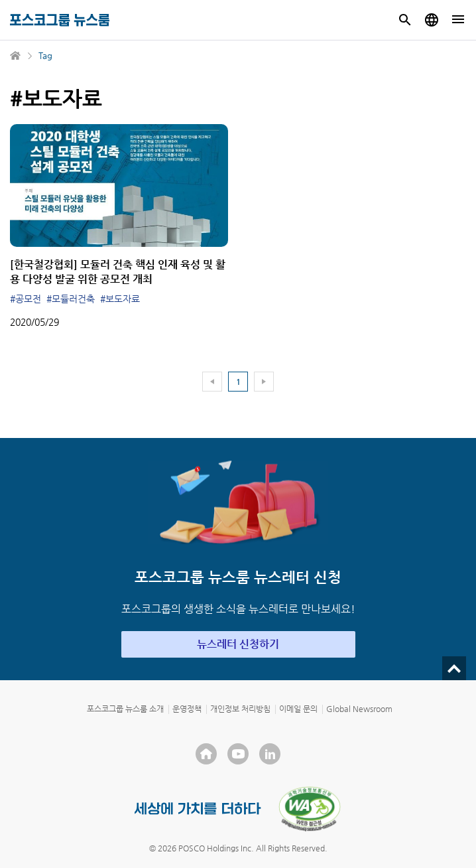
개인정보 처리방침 (240, 709)
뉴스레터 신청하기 (238, 644)
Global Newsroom (359, 709)
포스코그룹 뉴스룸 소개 (125, 709)
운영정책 (187, 709)
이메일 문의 (298, 709)
